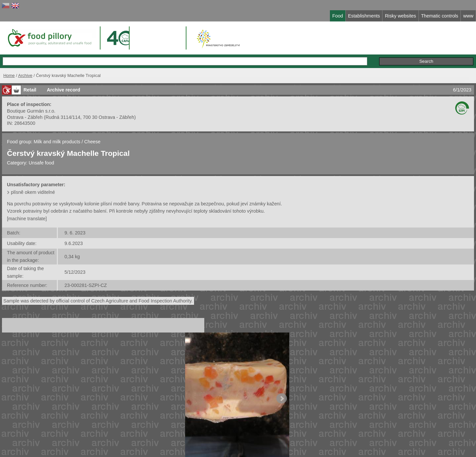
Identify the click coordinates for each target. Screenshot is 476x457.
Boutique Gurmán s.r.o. (31, 111)
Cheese (92, 142)
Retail (30, 90)
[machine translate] (27, 219)
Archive (25, 75)
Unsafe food (41, 163)
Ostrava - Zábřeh (25, 117)
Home (9, 75)
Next (282, 399)
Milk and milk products (57, 142)
